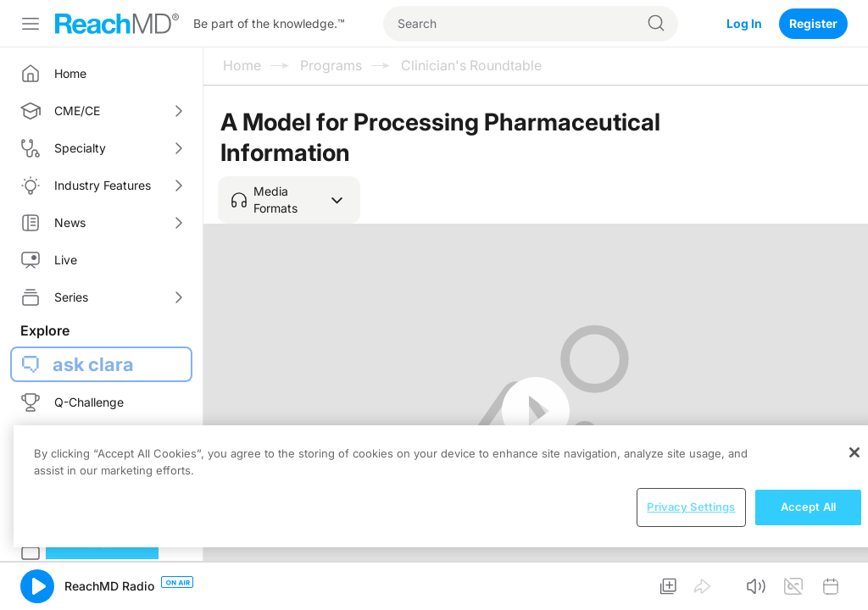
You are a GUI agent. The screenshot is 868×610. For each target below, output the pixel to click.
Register (813, 23)
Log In (744, 23)
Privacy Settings (691, 507)
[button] (289, 200)
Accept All (808, 507)
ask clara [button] (93, 364)
